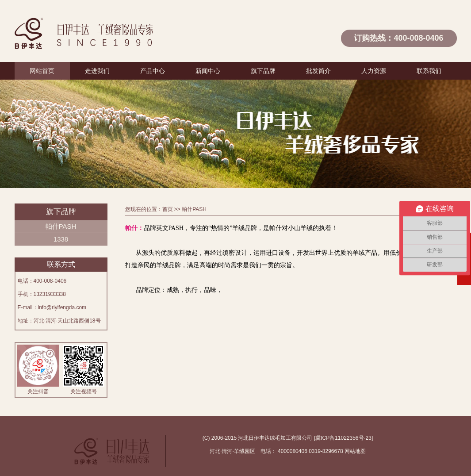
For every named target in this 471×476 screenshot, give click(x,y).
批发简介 (318, 71)
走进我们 (97, 71)
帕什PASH (61, 226)
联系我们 (429, 71)
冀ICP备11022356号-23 (343, 438)
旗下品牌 (263, 71)
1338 (61, 239)
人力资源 (374, 71)
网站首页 (42, 71)
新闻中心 (208, 71)
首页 (168, 209)
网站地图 (355, 451)
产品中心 (153, 71)
